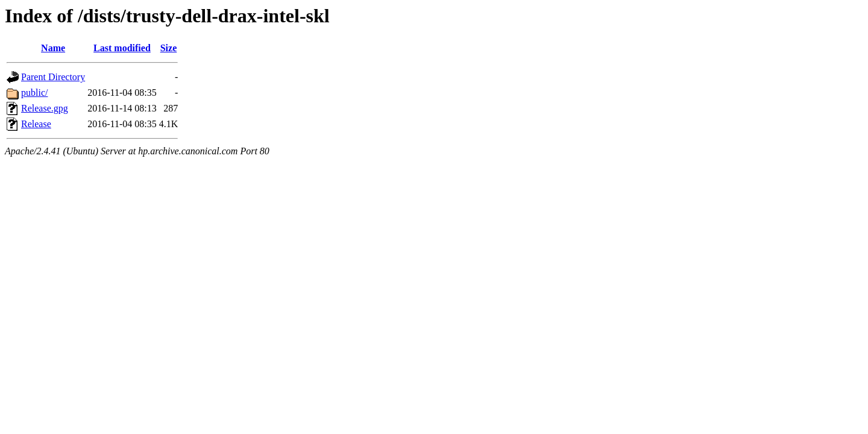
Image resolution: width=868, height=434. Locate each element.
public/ (34, 93)
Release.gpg (45, 108)
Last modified (122, 48)
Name (53, 48)
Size (169, 48)
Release (36, 124)
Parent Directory (53, 77)
